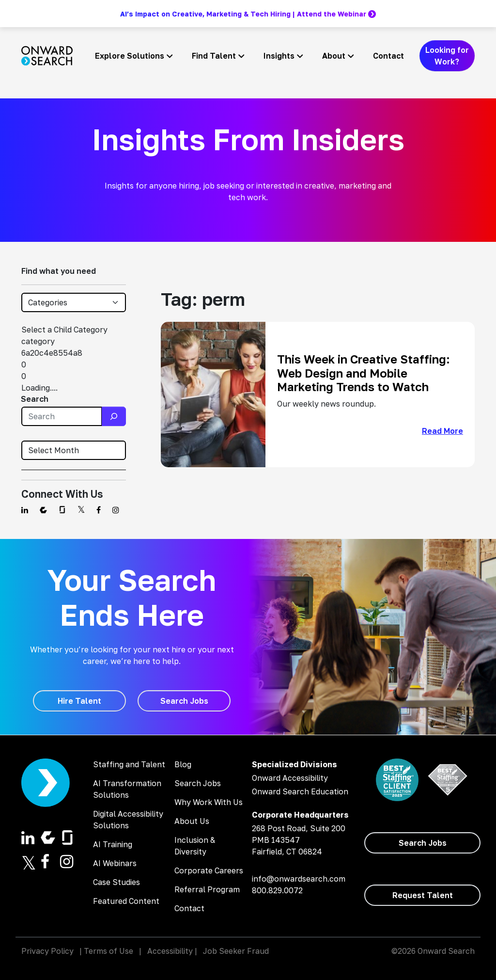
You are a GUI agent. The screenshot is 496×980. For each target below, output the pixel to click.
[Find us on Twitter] (81, 510)
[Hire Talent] (79, 701)
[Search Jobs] (184, 701)
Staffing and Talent (129, 764)
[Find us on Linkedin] (25, 510)
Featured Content (126, 901)
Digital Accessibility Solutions (128, 820)
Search (35, 399)
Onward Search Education (300, 791)
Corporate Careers (209, 870)
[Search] (114, 416)
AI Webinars (115, 863)
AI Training (113, 844)
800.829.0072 (277, 890)
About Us (192, 821)
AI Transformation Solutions (127, 789)
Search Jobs (198, 783)
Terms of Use (108, 951)
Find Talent (214, 56)
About (334, 56)
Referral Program (207, 889)
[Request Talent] (422, 895)
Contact (388, 56)
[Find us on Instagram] (116, 510)
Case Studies (116, 882)
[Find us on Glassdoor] (62, 510)
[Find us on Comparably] (43, 510)
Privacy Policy (47, 951)
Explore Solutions (130, 56)
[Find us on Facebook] (99, 510)
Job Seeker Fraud (236, 951)
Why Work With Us (209, 802)
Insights (279, 56)
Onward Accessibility (290, 778)
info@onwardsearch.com (299, 879)
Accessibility (170, 951)
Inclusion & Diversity (195, 846)
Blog (183, 764)
